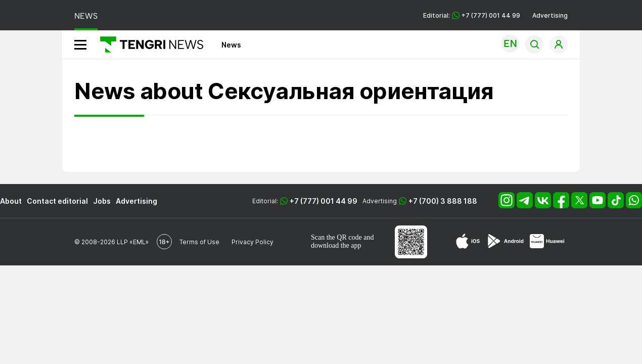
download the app (336, 245)
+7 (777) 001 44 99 (324, 201)
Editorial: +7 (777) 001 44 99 (472, 15)
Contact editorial (57, 201)
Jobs (102, 201)
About (11, 201)
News (231, 45)
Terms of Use (199, 242)
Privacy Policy (253, 242)
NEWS (86, 16)
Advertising (550, 15)
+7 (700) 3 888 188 (443, 201)
